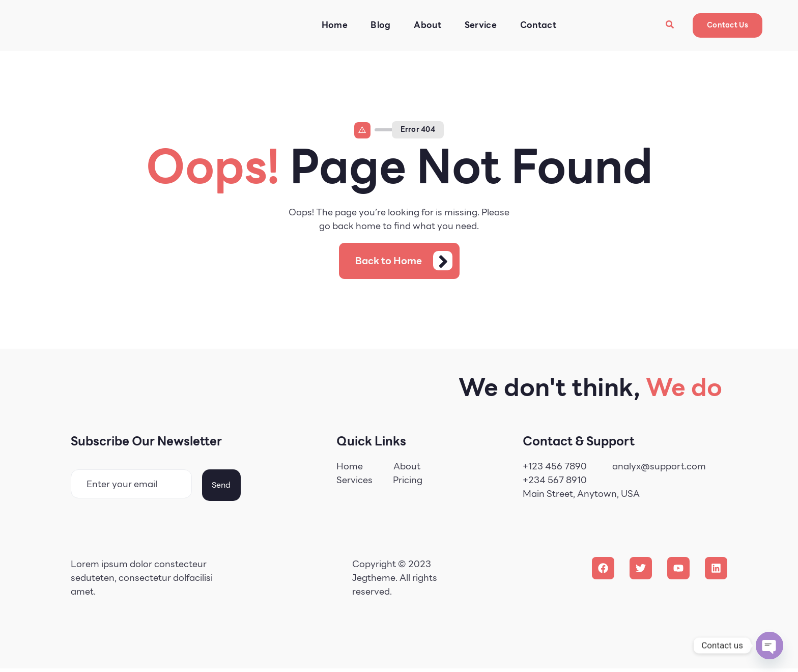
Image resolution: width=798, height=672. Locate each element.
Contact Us (728, 25)
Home (331, 25)
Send (221, 488)
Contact (536, 25)
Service (478, 25)
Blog (377, 25)
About (425, 25)
